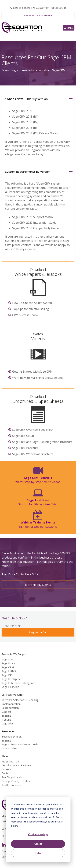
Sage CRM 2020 (22, 111)
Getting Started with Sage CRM (32, 372)
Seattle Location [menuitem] (11, 785)
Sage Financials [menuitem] (10, 687)
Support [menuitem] (6, 712)
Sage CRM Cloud (23, 436)
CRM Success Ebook (25, 315)
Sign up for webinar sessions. (38, 525)
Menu (70, 28)
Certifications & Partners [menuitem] (17, 765)
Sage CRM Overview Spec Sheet (33, 430)
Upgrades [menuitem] (8, 723)
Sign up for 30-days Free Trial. (38, 502)
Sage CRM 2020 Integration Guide (34, 223)
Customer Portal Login (49, 8)
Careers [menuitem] (6, 769)
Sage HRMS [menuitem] (9, 671)
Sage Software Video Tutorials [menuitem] (20, 744)
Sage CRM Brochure (25, 448)
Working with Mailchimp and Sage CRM (38, 378)
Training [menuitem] (6, 716)
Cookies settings (38, 834)
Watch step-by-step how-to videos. (38, 480)
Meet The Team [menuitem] (11, 761)
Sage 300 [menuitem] (7, 659)
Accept (38, 844)
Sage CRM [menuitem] (8, 667)
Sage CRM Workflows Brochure (33, 454)
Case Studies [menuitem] (9, 748)
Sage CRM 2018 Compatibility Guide (35, 228)
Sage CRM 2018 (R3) (25, 128)
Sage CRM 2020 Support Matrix (33, 217)
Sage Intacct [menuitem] (9, 663)
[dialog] (38, 830)
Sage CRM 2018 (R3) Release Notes (35, 133)
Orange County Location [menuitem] (16, 781)
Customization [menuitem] (10, 708)
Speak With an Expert (38, 15)
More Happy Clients (38, 585)
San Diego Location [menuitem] (13, 777)
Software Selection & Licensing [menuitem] (20, 700)
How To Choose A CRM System (32, 303)
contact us (28, 245)
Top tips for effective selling (31, 309)
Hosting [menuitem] (6, 720)
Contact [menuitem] (6, 773)
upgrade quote (39, 150)
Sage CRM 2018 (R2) (25, 122)
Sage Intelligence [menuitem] (12, 679)
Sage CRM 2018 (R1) (25, 117)
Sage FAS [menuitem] (7, 675)
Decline (38, 853)
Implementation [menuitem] (11, 704)
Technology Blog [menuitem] (12, 736)
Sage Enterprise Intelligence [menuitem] (19, 683)
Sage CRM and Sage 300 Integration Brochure (42, 442)
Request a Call (38, 632)
